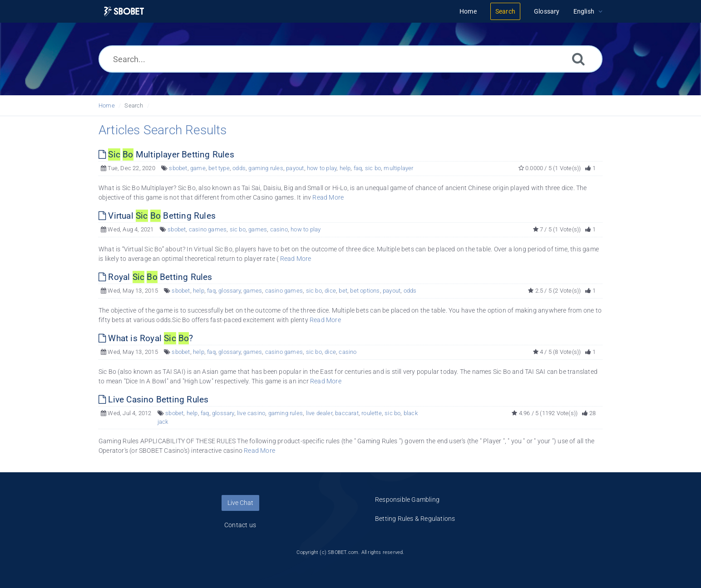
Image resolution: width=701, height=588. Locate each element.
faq (358, 168)
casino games (208, 229)
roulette (372, 413)
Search (134, 105)
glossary (230, 291)
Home (107, 105)
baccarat (347, 413)
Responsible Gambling (407, 500)
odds (239, 168)
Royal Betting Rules (156, 277)
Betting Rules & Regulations (415, 519)
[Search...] (350, 59)
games (258, 229)
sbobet (178, 168)
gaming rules (266, 168)
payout (295, 168)
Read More (328, 197)
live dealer (319, 413)
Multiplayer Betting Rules (166, 154)
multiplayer (398, 168)
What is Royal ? (146, 338)
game (198, 168)
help (345, 168)
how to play (322, 168)
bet (343, 291)
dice (330, 291)
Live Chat (240, 503)
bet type (219, 168)
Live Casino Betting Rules (153, 399)
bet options (365, 291)
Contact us (240, 525)
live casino (251, 413)
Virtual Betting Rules (157, 216)
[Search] (578, 59)
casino (279, 229)
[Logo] (124, 12)
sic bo (373, 168)
